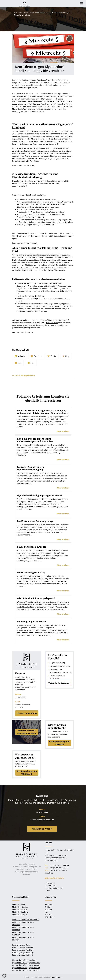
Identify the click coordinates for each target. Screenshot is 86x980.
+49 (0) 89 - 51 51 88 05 (59, 868)
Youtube (48, 909)
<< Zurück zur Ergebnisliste (23, 375)
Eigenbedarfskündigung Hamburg (26, 968)
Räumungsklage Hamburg (23, 952)
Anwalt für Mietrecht (40, 153)
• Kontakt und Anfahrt (54, 888)
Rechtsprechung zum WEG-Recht (27, 773)
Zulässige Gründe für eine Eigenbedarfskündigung (31, 468)
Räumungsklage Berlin (21, 945)
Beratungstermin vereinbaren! (25, 243)
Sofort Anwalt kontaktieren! (23, 165)
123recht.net (50, 917)
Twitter (48, 907)
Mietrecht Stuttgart (20, 915)
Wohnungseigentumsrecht (32, 621)
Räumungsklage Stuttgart (22, 955)
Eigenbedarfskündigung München (26, 963)
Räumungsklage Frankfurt (23, 950)
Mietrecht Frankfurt (20, 909)
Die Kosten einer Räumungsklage (35, 521)
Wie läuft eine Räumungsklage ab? (36, 598)
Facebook (49, 904)
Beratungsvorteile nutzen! (23, 332)
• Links (47, 891)
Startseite (18, 12)
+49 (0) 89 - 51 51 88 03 (59, 865)
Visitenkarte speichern (54, 878)
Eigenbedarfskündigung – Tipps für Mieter (40, 495)
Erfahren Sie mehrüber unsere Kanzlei (27, 732)
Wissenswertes (52, 323)
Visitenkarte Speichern (59, 683)
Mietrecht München (20, 907)
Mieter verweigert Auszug (31, 573)
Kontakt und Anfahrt (27, 713)
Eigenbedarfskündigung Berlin (25, 960)
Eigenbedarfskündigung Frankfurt (26, 965)
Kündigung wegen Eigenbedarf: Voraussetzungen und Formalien (35, 440)
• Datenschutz (50, 885)
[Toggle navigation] (82, 3)
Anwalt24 (49, 915)
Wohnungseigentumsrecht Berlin (26, 920)
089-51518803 (21, 697)
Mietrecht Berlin (19, 904)
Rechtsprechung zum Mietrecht (59, 743)
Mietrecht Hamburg (20, 912)
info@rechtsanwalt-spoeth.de (42, 820)
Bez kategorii (29, 12)
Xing (47, 912)
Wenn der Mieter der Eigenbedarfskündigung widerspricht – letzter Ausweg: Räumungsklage (43, 412)
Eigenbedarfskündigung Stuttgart (26, 970)
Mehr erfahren (63, 431)
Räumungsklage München (23, 947)
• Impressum (50, 883)
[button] (4, 976)
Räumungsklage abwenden (32, 547)
